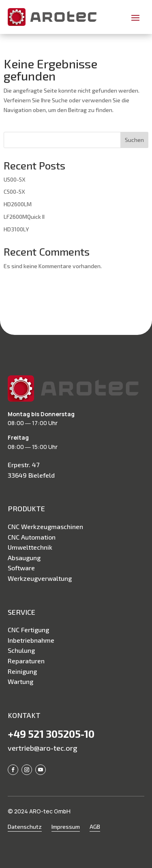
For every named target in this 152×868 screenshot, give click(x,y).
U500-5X (15, 179)
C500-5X (14, 192)
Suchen (134, 140)
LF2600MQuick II (24, 217)
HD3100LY (16, 229)
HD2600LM (18, 204)
